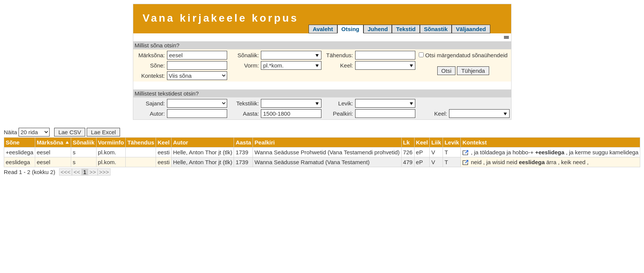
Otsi (447, 71)
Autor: (157, 114)
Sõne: (157, 65)
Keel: (346, 65)
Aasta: (251, 114)
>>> (104, 172)
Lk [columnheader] (407, 142)
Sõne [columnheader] (13, 142)
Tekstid (406, 29)
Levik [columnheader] (452, 142)
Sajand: (155, 103)
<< (77, 172)
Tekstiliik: (248, 103)
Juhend (378, 29)
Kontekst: (153, 76)
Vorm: (252, 65)
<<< (65, 172)
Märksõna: (151, 55)
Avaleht (323, 29)
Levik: (345, 103)
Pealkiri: (343, 114)
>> (93, 172)
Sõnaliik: (248, 55)
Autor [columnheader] (181, 142)
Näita (27, 132)
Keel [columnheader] (164, 142)
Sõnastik (436, 29)
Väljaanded (471, 29)
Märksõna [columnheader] (50, 142)
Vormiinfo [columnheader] (111, 142)
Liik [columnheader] (436, 142)
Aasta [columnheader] (243, 142)
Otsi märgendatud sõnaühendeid (463, 55)
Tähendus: (340, 55)
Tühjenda (473, 71)
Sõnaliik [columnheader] (84, 142)
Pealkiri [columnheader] (264, 142)
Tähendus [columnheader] (141, 142)
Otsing (351, 29)
